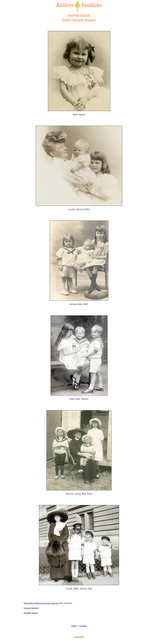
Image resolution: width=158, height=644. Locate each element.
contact (83, 626)
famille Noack (31, 613)
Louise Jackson (31, 608)
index (74, 626)
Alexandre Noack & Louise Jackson (41, 603)
